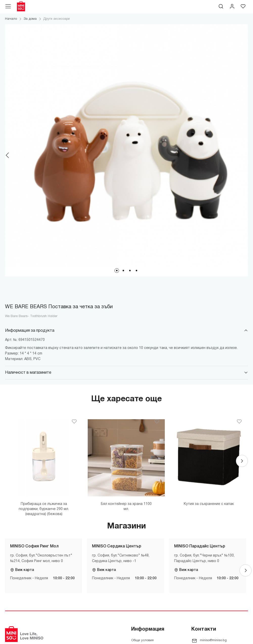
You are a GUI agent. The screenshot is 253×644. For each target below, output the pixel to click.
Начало (11, 19)
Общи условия (142, 640)
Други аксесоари (56, 19)
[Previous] (8, 155)
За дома (30, 19)
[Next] (245, 155)
